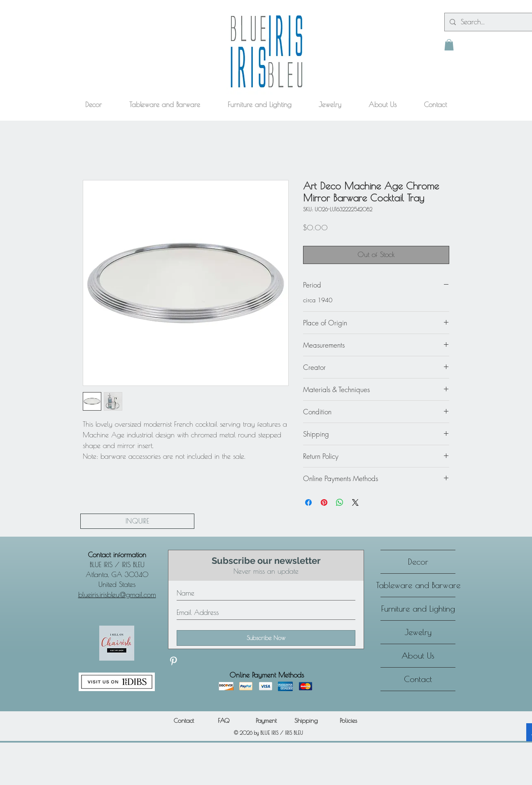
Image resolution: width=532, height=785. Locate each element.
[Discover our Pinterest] (173, 661)
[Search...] (493, 22)
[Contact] (184, 721)
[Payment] (266, 721)
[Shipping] (306, 721)
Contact (418, 679)
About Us (418, 655)
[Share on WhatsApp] (340, 502)
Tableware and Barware (418, 585)
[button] (449, 45)
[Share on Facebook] (308, 502)
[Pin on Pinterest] (324, 502)
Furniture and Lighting (418, 609)
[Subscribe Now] (266, 638)
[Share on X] (355, 502)
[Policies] (348, 721)
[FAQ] (223, 721)
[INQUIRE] (137, 521)
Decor (418, 562)
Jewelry (418, 632)
